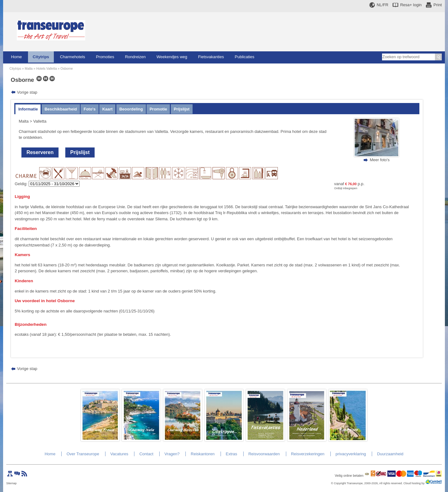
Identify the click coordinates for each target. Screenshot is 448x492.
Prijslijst (182, 109)
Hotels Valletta (46, 69)
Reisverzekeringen (308, 454)
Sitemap (11, 483)
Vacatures (119, 454)
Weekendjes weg (172, 57)
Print (438, 5)
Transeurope (355, 483)
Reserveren (40, 152)
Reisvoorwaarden (264, 454)
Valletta (40, 121)
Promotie (158, 109)
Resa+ (411, 5)
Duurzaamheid (390, 454)
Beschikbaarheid (61, 109)
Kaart (107, 109)
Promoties (105, 57)
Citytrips (41, 57)
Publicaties (245, 57)
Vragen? (172, 454)
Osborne (67, 69)
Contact (146, 454)
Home (17, 57)
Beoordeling (131, 109)
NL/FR (383, 5)
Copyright (340, 483)
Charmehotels (73, 57)
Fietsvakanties (211, 57)
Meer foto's (380, 160)
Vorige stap (27, 92)
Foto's (90, 109)
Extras (231, 454)
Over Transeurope (83, 454)
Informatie (28, 109)
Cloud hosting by (414, 483)
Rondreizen (135, 57)
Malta (28, 69)
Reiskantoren (203, 454)
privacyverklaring (351, 454)
